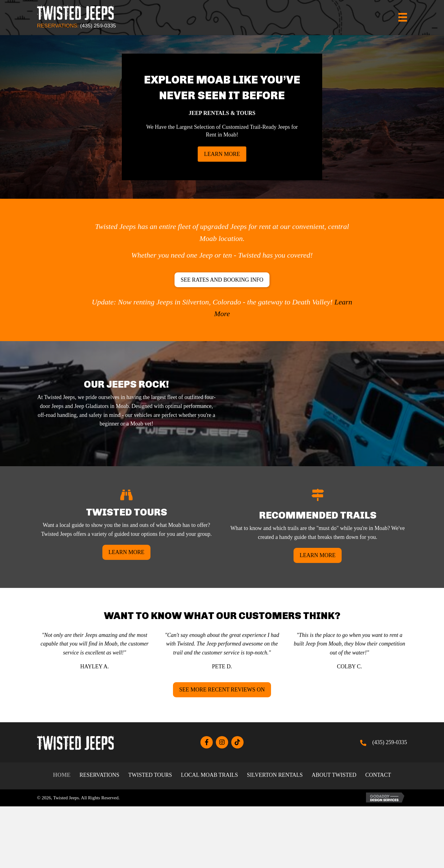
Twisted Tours (150, 775)
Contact (378, 775)
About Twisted (334, 775)
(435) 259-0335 (98, 26)
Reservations (99, 775)
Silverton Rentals (275, 775)
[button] (222, 280)
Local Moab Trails (210, 775)
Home (62, 775)
